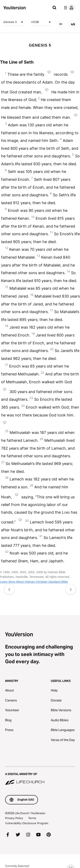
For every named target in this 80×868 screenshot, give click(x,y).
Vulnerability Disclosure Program (27, 823)
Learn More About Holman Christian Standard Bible (34, 582)
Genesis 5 (14, 22)
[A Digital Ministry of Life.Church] (40, 776)
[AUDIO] (61, 24)
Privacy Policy (14, 818)
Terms (32, 818)
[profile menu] (68, 8)
